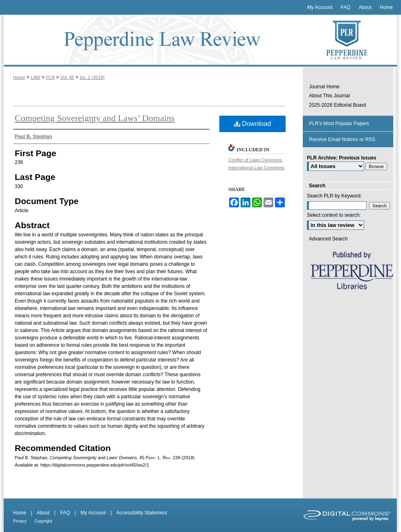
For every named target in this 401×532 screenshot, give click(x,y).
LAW (35, 77)
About (43, 513)
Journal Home (324, 87)
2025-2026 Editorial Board (337, 105)
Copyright (43, 521)
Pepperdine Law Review (151, 41)
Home (19, 77)
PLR (50, 77)
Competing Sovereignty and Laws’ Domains (95, 118)
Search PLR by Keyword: (334, 196)
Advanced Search (328, 239)
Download (253, 124)
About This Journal (329, 96)
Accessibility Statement (142, 513)
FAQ (65, 513)
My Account (93, 513)
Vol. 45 (67, 77)
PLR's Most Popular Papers (339, 123)
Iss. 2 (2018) (92, 77)
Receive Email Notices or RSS (342, 139)
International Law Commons (256, 168)
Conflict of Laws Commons (255, 160)
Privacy (20, 521)
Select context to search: (334, 215)
